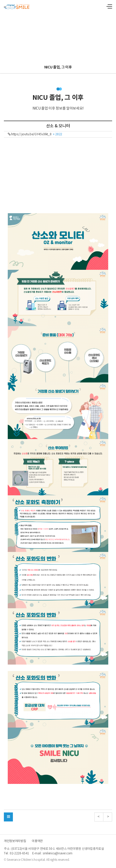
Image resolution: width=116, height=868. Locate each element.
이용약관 (37, 841)
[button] (8, 817)
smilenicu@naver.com (58, 853)
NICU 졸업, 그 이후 (58, 67)
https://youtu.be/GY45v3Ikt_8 (35, 134)
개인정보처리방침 (15, 841)
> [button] (107, 817)
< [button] (99, 817)
